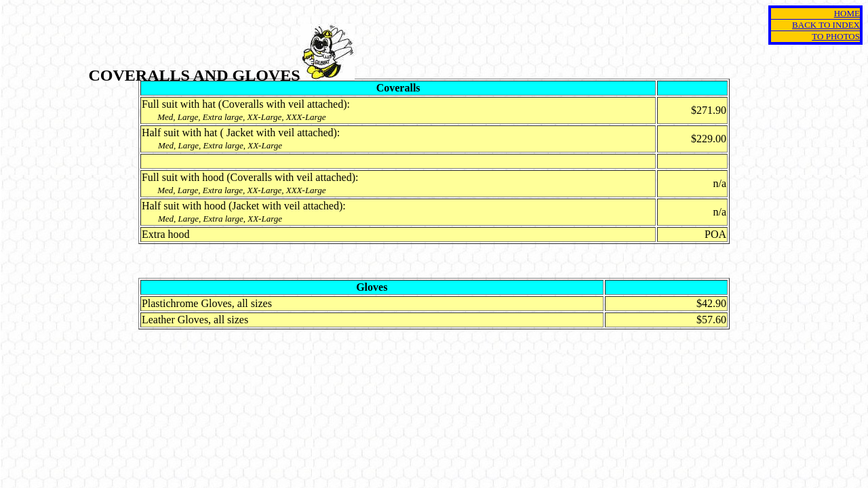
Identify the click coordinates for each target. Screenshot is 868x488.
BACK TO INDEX (826, 25)
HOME (847, 13)
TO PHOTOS (836, 36)
